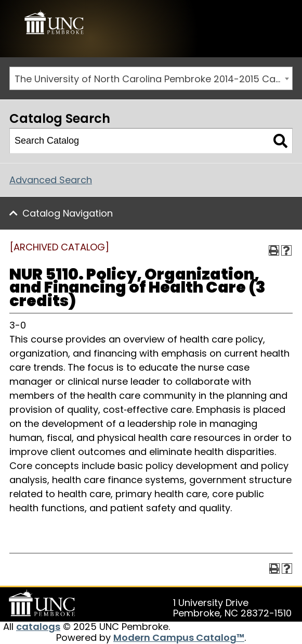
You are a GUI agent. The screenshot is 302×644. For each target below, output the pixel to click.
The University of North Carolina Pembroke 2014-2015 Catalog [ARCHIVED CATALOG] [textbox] (153, 79)
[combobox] (151, 78)
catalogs (38, 627)
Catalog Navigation (68, 213)
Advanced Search (51, 180)
